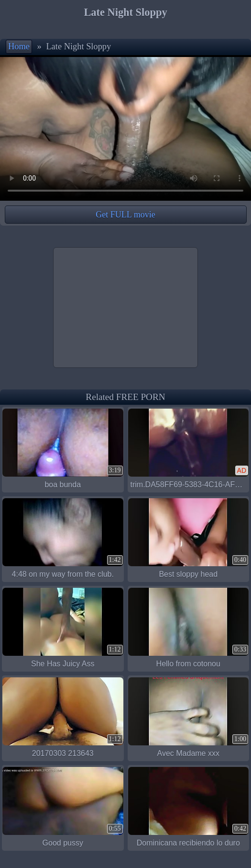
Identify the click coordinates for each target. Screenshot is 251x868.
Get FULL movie (125, 215)
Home (19, 46)
